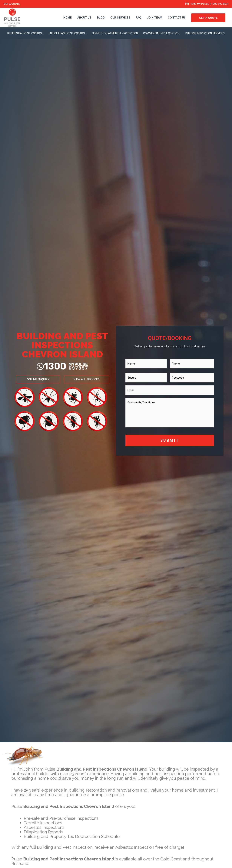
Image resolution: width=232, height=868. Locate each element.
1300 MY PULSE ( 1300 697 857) (207, 4)
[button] (34, 390)
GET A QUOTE (13, 4)
